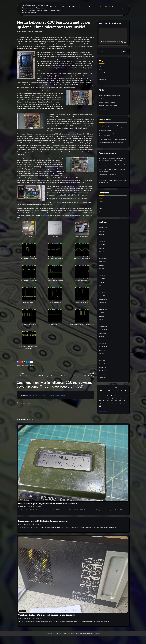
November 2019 (104, 338)
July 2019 (102, 345)
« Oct (101, 419)
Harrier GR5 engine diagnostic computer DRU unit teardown (47, 512)
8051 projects (76, 7)
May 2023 (102, 277)
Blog (52, 7)
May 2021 (102, 291)
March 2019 (102, 348)
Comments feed (103, 76)
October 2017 (103, 385)
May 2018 (102, 362)
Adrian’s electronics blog (35, 5)
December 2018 (104, 355)
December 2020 (104, 308)
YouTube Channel (55, 11)
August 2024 (103, 257)
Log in (101, 69)
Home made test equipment (90, 7)
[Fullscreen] (125, 42)
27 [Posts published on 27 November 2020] (116, 411)
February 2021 (103, 301)
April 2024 (102, 260)
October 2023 (103, 271)
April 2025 (102, 247)
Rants (101, 221)
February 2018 (103, 372)
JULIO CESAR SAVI (104, 171)
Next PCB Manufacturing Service (108, 102)
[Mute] (122, 42)
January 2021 (103, 304)
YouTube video (57, 202)
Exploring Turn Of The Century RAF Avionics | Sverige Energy (45, 395)
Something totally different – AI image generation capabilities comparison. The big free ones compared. (113, 127)
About (57, 7)
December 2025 (104, 237)
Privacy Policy (103, 109)
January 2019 (103, 352)
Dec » (105, 419)
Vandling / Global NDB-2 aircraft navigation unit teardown (47, 623)
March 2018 (102, 369)
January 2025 (103, 254)
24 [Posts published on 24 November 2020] (104, 411)
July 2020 (102, 321)
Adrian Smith (38, 32)
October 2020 (103, 314)
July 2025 (102, 243)
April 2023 (102, 281)
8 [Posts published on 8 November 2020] (124, 404)
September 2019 (104, 341)
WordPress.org (103, 79)
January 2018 (103, 375)
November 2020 (104, 311)
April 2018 (102, 365)
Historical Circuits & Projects (108, 7)
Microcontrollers (104, 214)
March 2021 (102, 297)
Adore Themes (95, 641)
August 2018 (103, 358)
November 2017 (104, 382)
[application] (113, 36)
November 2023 (104, 267)
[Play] (101, 42)
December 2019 (104, 335)
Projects (101, 217)
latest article (44, 215)
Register (101, 66)
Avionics (26, 365)
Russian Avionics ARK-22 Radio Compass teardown (43, 529)
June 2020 (102, 325)
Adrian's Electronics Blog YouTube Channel (111, 95)
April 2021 (102, 294)
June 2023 (102, 274)
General (32, 365)
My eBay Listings (104, 99)
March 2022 (102, 287)
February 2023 (103, 284)
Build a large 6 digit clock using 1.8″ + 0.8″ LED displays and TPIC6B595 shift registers (113, 166)
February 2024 (103, 264)
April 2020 (102, 331)
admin (20, 515)
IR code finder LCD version (107, 132)
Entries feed (102, 73)
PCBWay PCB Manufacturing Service (110, 105)
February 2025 (103, 250)
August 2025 (103, 240)
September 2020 (104, 318)
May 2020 (102, 328)
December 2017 (104, 379)
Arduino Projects (65, 7)
